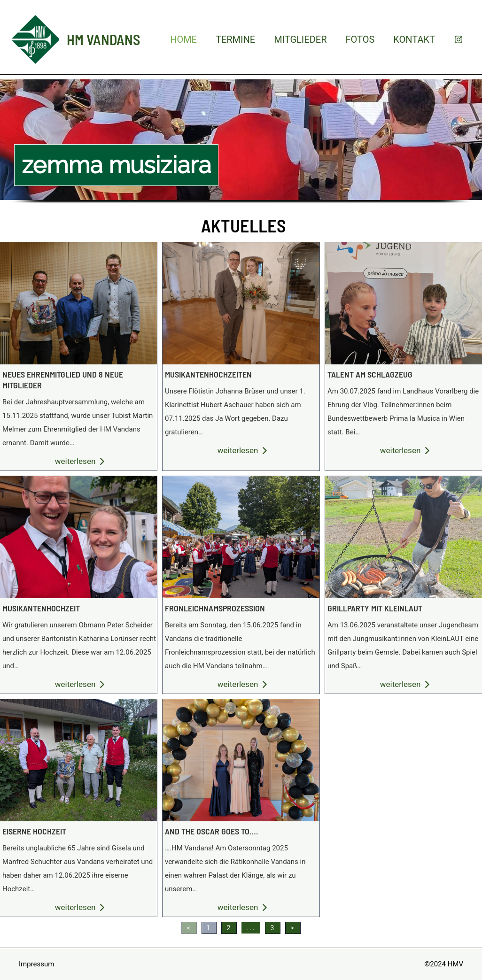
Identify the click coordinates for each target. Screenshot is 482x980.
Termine (235, 39)
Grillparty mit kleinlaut (403, 537)
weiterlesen (80, 461)
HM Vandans (103, 39)
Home (183, 39)
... (251, 928)
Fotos (360, 39)
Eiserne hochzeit (34, 831)
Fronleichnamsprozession (241, 537)
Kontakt (414, 39)
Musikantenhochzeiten (241, 303)
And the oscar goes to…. (241, 760)
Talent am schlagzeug (403, 303)
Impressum (36, 964)
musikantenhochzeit (41, 608)
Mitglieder (300, 39)
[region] (241, 150)
